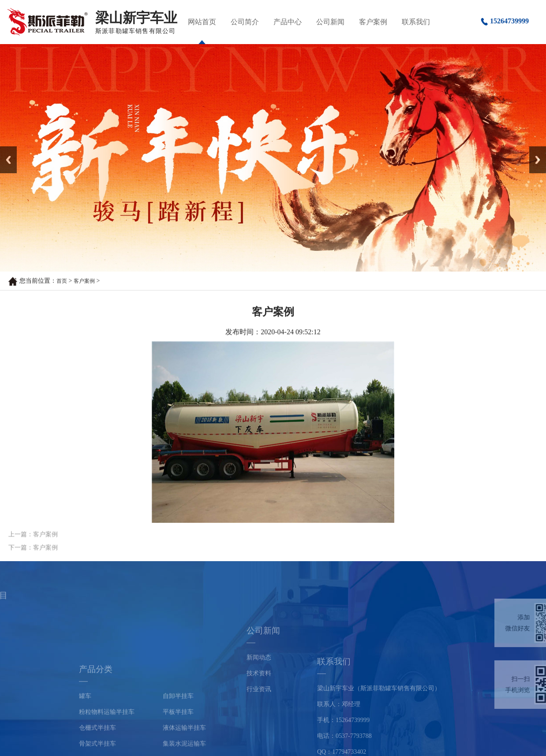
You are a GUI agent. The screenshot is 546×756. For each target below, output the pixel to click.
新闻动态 (259, 679)
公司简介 (245, 22)
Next (534, 149)
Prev (5, 149)
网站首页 (202, 22)
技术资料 (259, 695)
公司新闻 (330, 22)
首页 (62, 281)
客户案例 (373, 22)
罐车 (85, 740)
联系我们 (416, 22)
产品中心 (288, 22)
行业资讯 (259, 710)
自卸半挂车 (178, 740)
